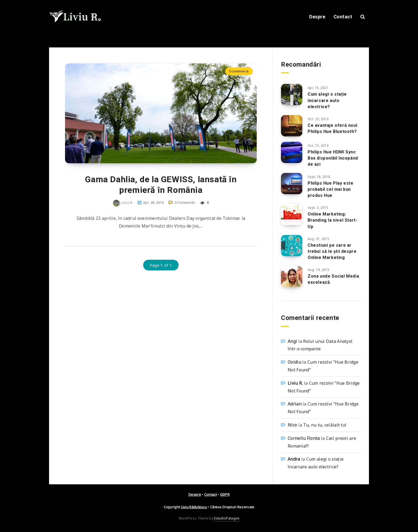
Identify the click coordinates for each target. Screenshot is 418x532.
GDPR (225, 494)
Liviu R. (295, 383)
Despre (317, 17)
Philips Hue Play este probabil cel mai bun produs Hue (331, 189)
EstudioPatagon (227, 518)
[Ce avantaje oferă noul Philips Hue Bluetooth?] (292, 126)
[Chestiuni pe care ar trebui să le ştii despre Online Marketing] (292, 246)
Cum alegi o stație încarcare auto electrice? (327, 100)
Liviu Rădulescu (194, 507)
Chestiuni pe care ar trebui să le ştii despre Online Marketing (332, 251)
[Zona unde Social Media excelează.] (292, 277)
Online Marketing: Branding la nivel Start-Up (332, 220)
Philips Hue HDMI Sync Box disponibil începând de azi (333, 158)
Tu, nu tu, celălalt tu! (325, 425)
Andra (294, 459)
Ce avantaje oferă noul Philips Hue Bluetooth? (332, 128)
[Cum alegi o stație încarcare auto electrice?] (292, 95)
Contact (343, 17)
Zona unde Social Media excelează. (333, 279)
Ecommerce (239, 71)
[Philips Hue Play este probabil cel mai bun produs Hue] (292, 184)
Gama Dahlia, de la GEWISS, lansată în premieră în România (161, 185)
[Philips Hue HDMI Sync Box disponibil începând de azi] (292, 152)
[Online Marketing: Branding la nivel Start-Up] (292, 214)
